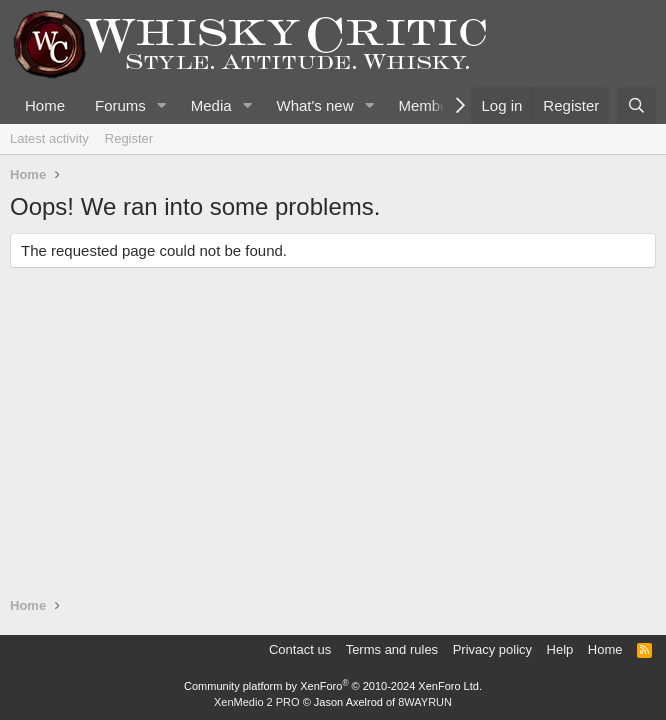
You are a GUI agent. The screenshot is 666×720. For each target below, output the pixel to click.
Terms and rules (392, 649)
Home (45, 105)
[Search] (636, 105)
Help (560, 649)
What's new (314, 105)
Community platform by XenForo (333, 686)
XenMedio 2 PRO (257, 702)
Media (211, 105)
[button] (162, 105)
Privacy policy (492, 649)
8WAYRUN (425, 702)
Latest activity (49, 138)
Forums (120, 105)
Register (129, 138)
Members (429, 105)
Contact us (300, 649)
